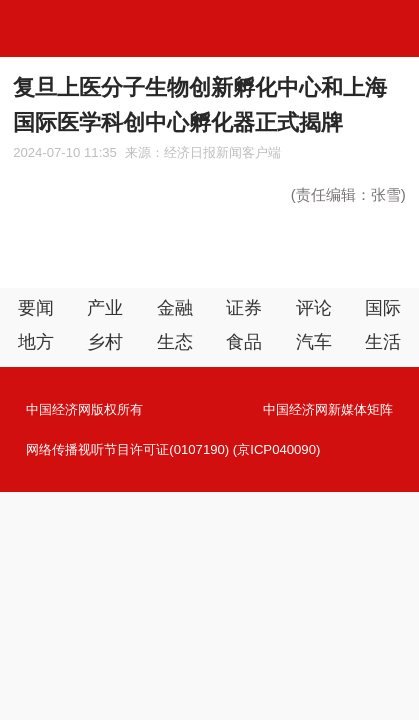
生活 (383, 342)
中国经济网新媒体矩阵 (328, 409)
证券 (244, 308)
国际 (383, 308)
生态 (175, 342)
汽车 (314, 342)
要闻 (36, 308)
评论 (314, 308)
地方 (36, 342)
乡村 (105, 342)
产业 (105, 308)
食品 (244, 342)
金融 (175, 308)
